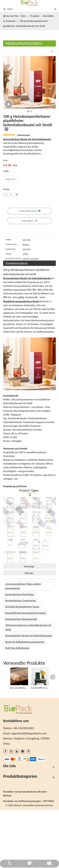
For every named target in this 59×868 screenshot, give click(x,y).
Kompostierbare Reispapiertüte (21, 619)
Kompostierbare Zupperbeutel (21, 600)
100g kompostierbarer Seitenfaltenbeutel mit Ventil (28, 627)
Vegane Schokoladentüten (18, 843)
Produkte (8, 788)
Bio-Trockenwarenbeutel (17, 830)
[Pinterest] (28, 751)
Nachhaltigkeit (11, 774)
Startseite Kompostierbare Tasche (22, 607)
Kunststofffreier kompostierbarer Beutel (25, 613)
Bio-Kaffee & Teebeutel (16, 816)
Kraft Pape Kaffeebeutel (17, 648)
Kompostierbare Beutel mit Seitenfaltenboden (29, 636)
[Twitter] (11, 751)
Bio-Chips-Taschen (14, 821)
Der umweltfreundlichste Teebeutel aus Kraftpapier (19, 688)
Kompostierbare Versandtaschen (22, 848)
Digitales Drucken (13, 797)
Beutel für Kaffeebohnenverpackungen (25, 642)
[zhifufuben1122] (6, 759)
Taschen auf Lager (13, 801)
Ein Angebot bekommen (17, 779)
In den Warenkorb (29, 211)
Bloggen (8, 783)
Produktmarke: (11, 244)
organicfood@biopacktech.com (29, 733)
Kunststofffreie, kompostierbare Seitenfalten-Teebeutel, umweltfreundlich (40, 688)
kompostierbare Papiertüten (20, 594)
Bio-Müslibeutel (12, 825)
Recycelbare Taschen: (14, 259)
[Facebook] (5, 751)
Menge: (8, 254)
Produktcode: (11, 249)
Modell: (8, 240)
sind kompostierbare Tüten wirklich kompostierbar (23, 586)
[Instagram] (23, 751)
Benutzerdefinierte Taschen (19, 792)
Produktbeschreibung (17, 263)
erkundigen (29, 221)
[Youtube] (17, 751)
